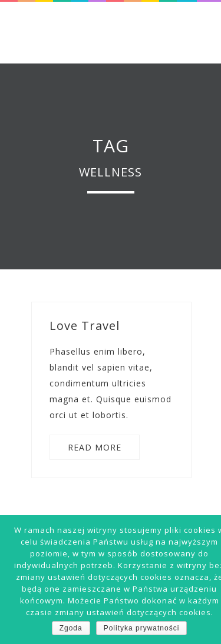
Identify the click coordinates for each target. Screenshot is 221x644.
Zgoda (71, 628)
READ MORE (95, 447)
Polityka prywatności (142, 628)
